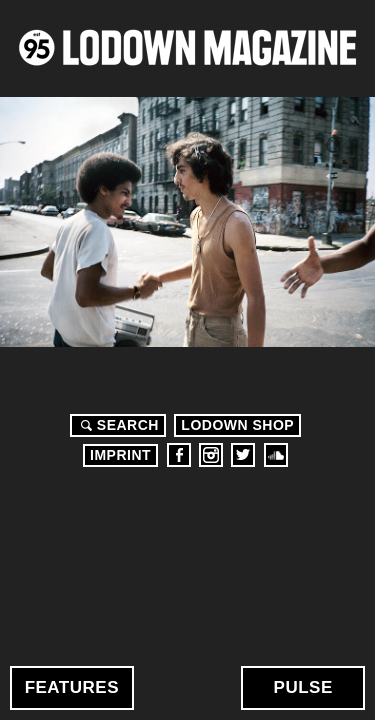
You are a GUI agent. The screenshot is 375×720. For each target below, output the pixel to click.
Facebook (179, 455)
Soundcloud (276, 455)
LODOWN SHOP (237, 425)
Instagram (211, 455)
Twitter (243, 455)
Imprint (120, 455)
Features (72, 687)
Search (117, 425)
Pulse (303, 687)
